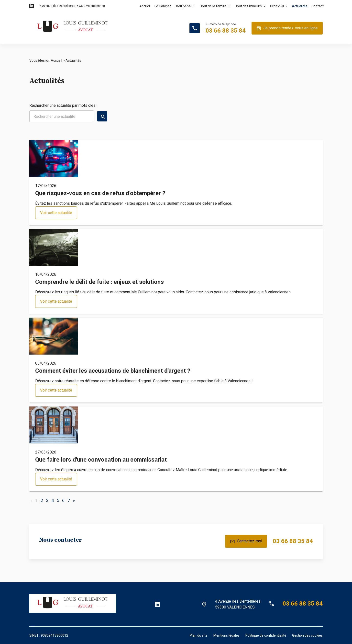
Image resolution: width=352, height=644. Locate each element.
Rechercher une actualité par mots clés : (63, 105)
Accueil (145, 6)
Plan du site (199, 635)
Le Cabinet (163, 6)
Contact (318, 6)
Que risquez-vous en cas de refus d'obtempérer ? (100, 193)
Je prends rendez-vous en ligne (287, 28)
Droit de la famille (213, 6)
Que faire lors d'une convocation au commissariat (101, 460)
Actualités (300, 6)
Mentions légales (226, 635)
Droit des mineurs (248, 6)
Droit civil (277, 6)
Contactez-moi (246, 541)
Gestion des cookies (307, 635)
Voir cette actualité (56, 213)
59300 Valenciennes (72, 6)
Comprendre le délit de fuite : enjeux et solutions (99, 282)
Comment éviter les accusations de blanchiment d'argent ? (113, 371)
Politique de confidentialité (266, 635)
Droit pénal (183, 6)
